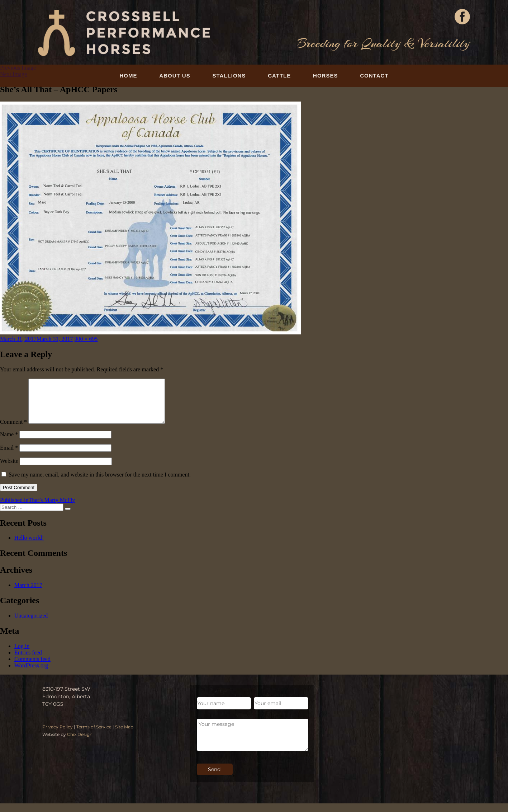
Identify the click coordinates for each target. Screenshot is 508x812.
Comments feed (32, 668)
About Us (175, 76)
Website (9, 470)
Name (9, 443)
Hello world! (29, 546)
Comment (13, 430)
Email (9, 456)
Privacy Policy (58, 735)
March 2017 (28, 594)
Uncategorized (31, 624)
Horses (325, 76)
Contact (374, 76)
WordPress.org (31, 674)
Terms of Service (94, 735)
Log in (22, 655)
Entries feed (28, 661)
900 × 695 (86, 339)
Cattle (279, 76)
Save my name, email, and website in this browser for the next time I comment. (100, 483)
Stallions (229, 76)
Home (129, 76)
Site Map (124, 735)
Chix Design (80, 743)
